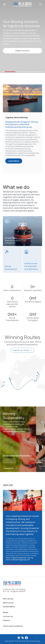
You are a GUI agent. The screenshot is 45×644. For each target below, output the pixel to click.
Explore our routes (22, 350)
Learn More (14, 161)
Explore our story (22, 51)
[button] (9, 72)
